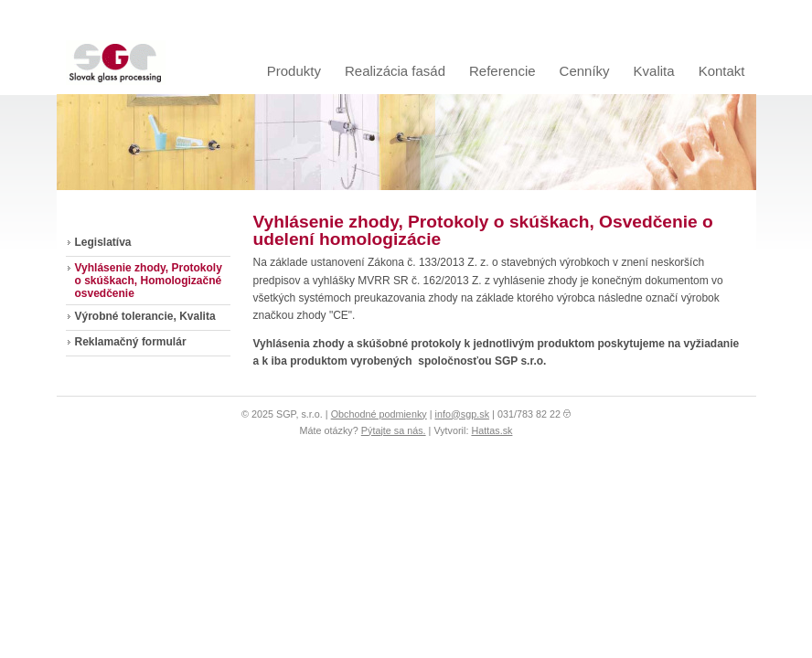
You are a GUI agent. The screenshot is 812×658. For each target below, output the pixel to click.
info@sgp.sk (463, 414)
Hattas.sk (491, 430)
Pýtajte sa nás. (394, 430)
